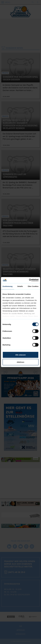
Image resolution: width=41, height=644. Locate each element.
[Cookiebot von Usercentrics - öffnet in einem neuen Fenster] (29, 280)
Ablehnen (20, 362)
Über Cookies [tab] (33, 286)
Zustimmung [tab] (7, 286)
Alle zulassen (20, 355)
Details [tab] (20, 286)
